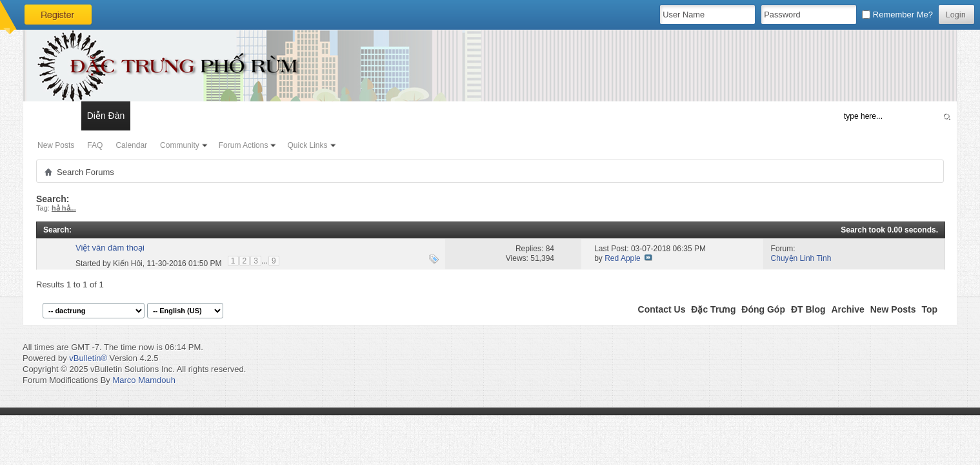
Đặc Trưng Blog (168, 116)
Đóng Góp (763, 309)
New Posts (56, 145)
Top (929, 309)
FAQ (95, 145)
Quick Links (307, 145)
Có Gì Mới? (52, 116)
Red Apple (622, 258)
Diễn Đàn (106, 116)
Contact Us (662, 309)
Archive (847, 309)
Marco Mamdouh (144, 380)
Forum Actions (244, 145)
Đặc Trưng (713, 309)
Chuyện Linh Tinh (801, 258)
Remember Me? (897, 15)
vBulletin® (88, 358)
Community (180, 145)
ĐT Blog (808, 309)
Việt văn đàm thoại (110, 248)
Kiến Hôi (128, 263)
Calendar (131, 145)
